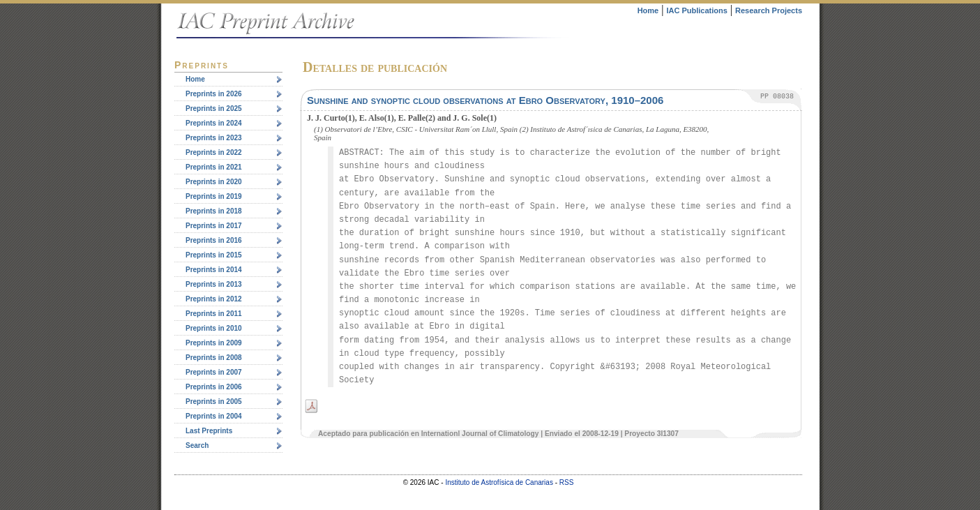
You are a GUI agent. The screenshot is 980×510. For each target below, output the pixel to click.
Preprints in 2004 (214, 416)
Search (197, 445)
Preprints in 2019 (214, 196)
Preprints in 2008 (214, 358)
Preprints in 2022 (214, 152)
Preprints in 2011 (214, 314)
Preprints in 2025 (214, 108)
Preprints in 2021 (214, 167)
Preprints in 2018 (214, 211)
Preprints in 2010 (214, 328)
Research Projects (769, 10)
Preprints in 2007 (214, 372)
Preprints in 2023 (214, 138)
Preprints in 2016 (214, 240)
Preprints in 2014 (214, 270)
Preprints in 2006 (214, 387)
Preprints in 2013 (214, 284)
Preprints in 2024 (214, 123)
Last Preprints (209, 431)
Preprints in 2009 (214, 343)
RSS (567, 482)
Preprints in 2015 (214, 255)
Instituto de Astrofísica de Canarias (499, 482)
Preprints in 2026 (214, 94)
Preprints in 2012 (214, 299)
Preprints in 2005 (214, 402)
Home (648, 10)
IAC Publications (696, 10)
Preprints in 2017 (214, 226)
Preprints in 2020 (214, 182)
